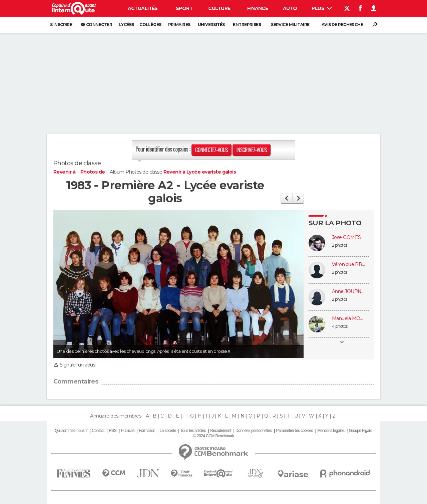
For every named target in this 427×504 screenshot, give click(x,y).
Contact (98, 431)
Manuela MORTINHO (349, 319)
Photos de (93, 172)
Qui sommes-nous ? (71, 431)
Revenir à (65, 172)
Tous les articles (193, 431)
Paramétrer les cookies (295, 431)
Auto (290, 8)
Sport (184, 8)
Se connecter (96, 25)
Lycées (127, 25)
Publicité (127, 431)
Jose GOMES (346, 237)
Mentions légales (331, 431)
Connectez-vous (211, 150)
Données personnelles (254, 431)
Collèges (150, 25)
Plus (322, 8)
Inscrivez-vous (251, 150)
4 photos (340, 326)
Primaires (179, 25)
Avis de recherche (342, 25)
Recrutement (221, 431)
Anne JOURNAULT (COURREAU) (349, 292)
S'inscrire (61, 25)
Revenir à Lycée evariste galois (200, 172)
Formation (147, 431)
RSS (113, 431)
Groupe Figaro (361, 431)
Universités (211, 25)
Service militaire (290, 25)
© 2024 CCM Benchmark (213, 436)
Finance (258, 8)
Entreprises (247, 25)
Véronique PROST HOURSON (349, 265)
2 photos (340, 245)
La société (168, 431)
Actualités (143, 8)
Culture (219, 8)
